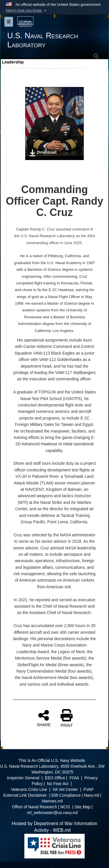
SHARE (44, 718)
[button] (27, 10)
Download (43, 153)
